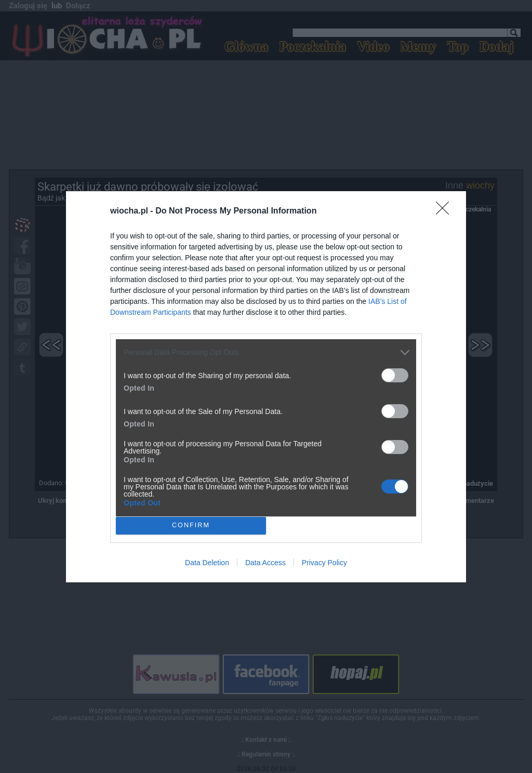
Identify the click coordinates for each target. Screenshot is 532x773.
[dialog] (266, 387)
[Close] (446, 211)
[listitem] (266, 352)
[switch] (395, 375)
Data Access (265, 563)
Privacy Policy (324, 563)
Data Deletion (207, 563)
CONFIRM (191, 525)
